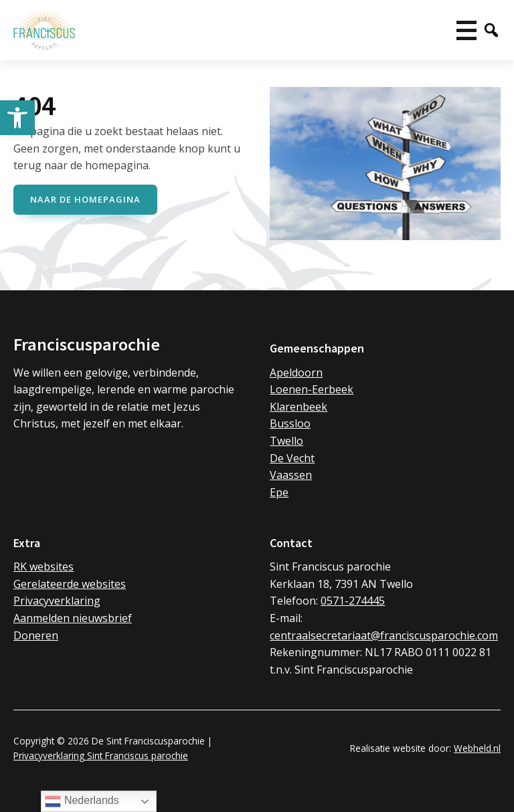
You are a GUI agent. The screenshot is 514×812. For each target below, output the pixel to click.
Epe (279, 492)
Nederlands (82, 801)
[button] (17, 118)
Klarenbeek (298, 407)
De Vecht (292, 458)
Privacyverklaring (57, 601)
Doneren (36, 635)
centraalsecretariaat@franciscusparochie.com (384, 635)
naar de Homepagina (85, 199)
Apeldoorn (296, 373)
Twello (286, 441)
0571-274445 (353, 601)
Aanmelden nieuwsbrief (73, 618)
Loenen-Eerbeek (312, 389)
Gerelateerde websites (70, 584)
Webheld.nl (477, 748)
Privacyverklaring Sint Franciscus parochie (101, 755)
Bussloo (290, 423)
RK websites (44, 567)
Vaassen (291, 475)
